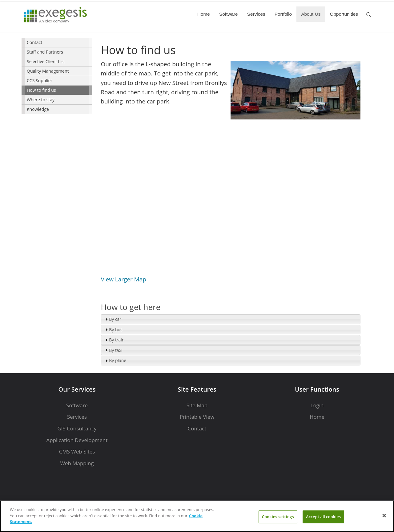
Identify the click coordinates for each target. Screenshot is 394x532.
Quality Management (48, 71)
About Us (311, 14)
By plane (118, 360)
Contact (34, 42)
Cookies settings (278, 517)
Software (229, 14)
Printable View (197, 417)
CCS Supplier (40, 81)
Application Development (77, 440)
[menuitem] (57, 43)
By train (117, 340)
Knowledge (38, 109)
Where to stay (41, 100)
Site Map (197, 405)
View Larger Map (123, 279)
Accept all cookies (323, 517)
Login (317, 405)
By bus (116, 330)
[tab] (231, 319)
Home (204, 14)
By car (115, 319)
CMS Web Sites (77, 451)
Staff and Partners (45, 52)
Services (256, 14)
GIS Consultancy (77, 428)
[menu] (57, 76)
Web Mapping (77, 463)
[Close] (384, 516)
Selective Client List (46, 61)
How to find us (41, 90)
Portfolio (283, 14)
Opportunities (344, 14)
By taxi (116, 350)
